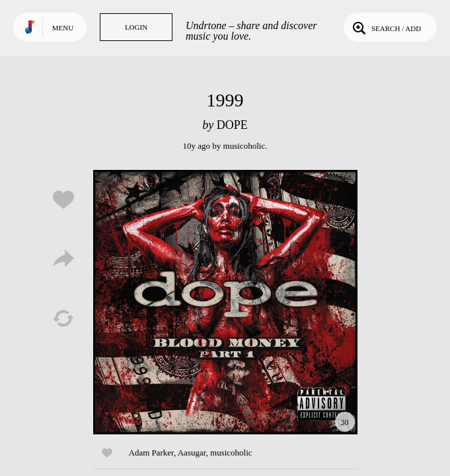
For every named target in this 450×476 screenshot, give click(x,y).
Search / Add (386, 27)
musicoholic (244, 146)
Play (225, 302)
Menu (63, 28)
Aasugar (192, 453)
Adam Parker (151, 453)
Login (136, 27)
